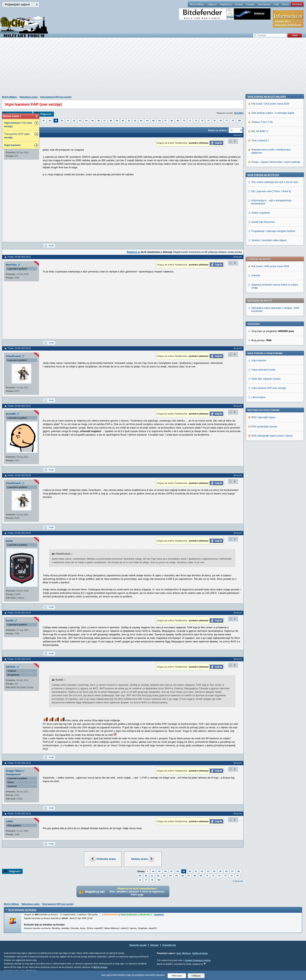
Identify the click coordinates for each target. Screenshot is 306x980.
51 (68, 121)
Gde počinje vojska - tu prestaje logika (273, 362)
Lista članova (264, 4)
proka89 (11, 414)
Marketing (297, 4)
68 (172, 121)
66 (159, 121)
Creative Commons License (198, 960)
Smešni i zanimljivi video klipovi (269, 489)
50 (62, 121)
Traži (276, 4)
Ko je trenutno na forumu (22, 910)
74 (208, 121)
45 (159, 871)
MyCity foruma (100, 967)
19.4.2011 (239, 113)
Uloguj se (212, 4)
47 (44, 121)
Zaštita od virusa (200, 953)
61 (129, 121)
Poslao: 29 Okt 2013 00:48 (19, 348)
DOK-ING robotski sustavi (266, 276)
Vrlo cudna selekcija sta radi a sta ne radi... (275, 431)
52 (74, 121)
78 (233, 121)
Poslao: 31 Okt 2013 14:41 (19, 659)
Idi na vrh (239, 881)
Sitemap (154, 945)
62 (135, 121)
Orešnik (256, 172)
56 (99, 121)
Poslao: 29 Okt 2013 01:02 (19, 406)
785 (239, 121)
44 (153, 871)
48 (50, 121)
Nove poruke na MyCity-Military (267, 346)
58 (111, 121)
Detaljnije (159, 915)
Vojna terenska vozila (263, 267)
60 (123, 121)
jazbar (10, 541)
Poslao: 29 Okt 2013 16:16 (19, 613)
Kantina (239, 4)
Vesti (179, 953)
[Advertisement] (153, 69)
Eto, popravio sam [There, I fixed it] (271, 440)
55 (93, 121)
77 (227, 121)
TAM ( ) (18, 125)
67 (166, 121)
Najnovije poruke (138, 945)
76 (221, 121)
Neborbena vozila (29, 97)
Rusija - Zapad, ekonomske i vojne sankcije (276, 411)
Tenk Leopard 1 (260, 390)
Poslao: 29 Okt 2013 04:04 (19, 533)
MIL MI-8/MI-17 (260, 380)
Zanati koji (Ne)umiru (263, 471)
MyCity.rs (187, 953)
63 (141, 121)
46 (165, 871)
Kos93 (10, 621)
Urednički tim (169, 945)
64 (147, 121)
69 (178, 121)
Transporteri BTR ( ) (17, 136)
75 (214, 121)
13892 (9, 821)
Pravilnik (250, 4)
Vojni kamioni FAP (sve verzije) (56, 97)
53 (80, 121)
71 (190, 121)
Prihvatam (177, 976)
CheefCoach (13, 356)
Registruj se (226, 4)
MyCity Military (197, 4)
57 (105, 121)
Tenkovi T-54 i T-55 (262, 371)
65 (153, 121)
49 (56, 121)
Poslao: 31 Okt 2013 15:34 (19, 814)
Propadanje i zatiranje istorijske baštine (273, 480)
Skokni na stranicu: (218, 130)
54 (86, 121)
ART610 (11, 667)
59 (117, 121)
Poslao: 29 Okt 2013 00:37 (19, 257)
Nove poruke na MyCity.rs (263, 424)
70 (184, 121)
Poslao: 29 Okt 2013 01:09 (19, 475)
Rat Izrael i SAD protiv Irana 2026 (270, 163)
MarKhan (11, 265)
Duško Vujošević (261, 462)
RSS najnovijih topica (263, 314)
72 (196, 121)
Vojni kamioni (259, 257)
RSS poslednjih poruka (264, 324)
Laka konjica (258, 294)
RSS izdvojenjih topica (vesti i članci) (272, 333)
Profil (51, 246)
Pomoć (285, 4)
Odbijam (196, 976)
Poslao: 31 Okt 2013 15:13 (19, 763)
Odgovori (46, 114)
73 (202, 121)
